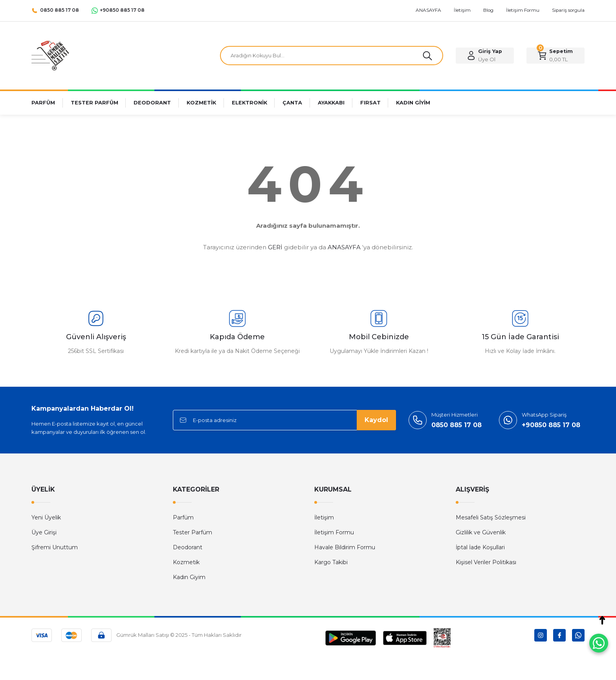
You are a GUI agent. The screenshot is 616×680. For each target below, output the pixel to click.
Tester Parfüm (192, 532)
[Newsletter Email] (284, 420)
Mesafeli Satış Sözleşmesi (491, 517)
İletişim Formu (334, 532)
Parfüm (183, 517)
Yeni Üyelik (46, 517)
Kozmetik (186, 562)
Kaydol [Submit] (376, 420)
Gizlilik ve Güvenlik (481, 532)
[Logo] (50, 55)
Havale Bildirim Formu (345, 547)
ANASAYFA (344, 247)
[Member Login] (485, 56)
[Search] (332, 56)
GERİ (275, 247)
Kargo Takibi (331, 562)
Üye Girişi (44, 532)
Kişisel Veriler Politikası (486, 562)
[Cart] (555, 56)
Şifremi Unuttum (55, 547)
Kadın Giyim (189, 577)
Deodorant (188, 547)
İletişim (324, 517)
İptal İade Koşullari (480, 547)
